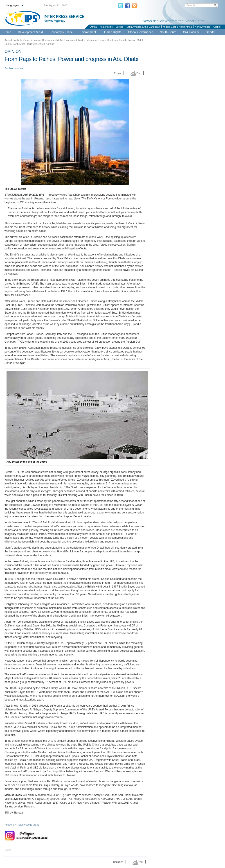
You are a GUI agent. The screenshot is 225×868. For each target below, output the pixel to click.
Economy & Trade (61, 32)
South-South (168, 32)
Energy (102, 40)
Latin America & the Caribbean (143, 27)
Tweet (8, 850)
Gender (210, 32)
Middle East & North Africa (177, 27)
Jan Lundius (16, 68)
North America (203, 27)
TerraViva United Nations (40, 44)
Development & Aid (30, 32)
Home (7, 32)
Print (136, 73)
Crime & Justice (32, 40)
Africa (94, 27)
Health (123, 40)
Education (91, 40)
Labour (132, 40)
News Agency (54, 20)
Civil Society (191, 32)
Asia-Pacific (106, 27)
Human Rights (112, 32)
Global (217, 27)
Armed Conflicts (13, 40)
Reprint (118, 73)
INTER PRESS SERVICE (64, 16)
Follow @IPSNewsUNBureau (22, 825)
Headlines (112, 40)
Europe (119, 27)
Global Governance (141, 32)
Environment (88, 32)
